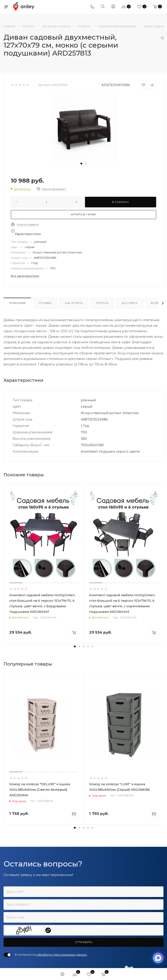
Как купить (74, 303)
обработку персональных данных (62, 955)
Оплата (102, 303)
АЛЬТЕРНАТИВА (116, 85)
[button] (81, 164)
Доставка (130, 303)
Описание (17, 303)
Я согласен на (51, 955)
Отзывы (45, 303)
